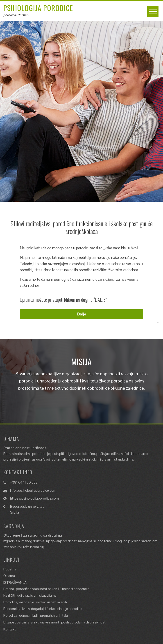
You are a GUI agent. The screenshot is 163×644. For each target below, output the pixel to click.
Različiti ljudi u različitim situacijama (30, 595)
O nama (9, 576)
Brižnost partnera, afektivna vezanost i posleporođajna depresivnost (54, 622)
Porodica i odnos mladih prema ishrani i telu (36, 615)
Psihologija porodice (38, 8)
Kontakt (10, 629)
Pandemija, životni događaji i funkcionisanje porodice (43, 609)
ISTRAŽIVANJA (15, 583)
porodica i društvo (16, 15)
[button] (81, 314)
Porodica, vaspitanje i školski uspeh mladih (35, 602)
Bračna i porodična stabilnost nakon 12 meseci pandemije (46, 589)
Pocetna (10, 569)
